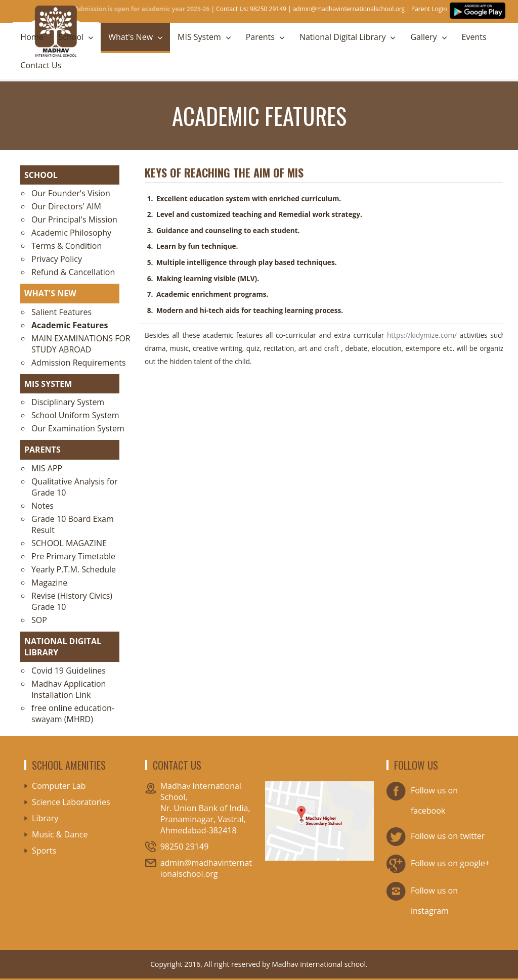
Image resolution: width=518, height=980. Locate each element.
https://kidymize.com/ (422, 335)
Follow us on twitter (436, 837)
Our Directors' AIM (66, 206)
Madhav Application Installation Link (69, 689)
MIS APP (47, 468)
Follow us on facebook (422, 798)
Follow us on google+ (438, 864)
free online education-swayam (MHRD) (73, 714)
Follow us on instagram (422, 898)
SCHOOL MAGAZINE (69, 543)
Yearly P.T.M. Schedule (74, 569)
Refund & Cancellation (73, 272)
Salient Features (61, 312)
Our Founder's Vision (71, 193)
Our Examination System (78, 428)
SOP (39, 620)
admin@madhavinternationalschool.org (349, 9)
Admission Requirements (79, 363)
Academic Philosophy (71, 233)
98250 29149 (185, 847)
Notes (42, 506)
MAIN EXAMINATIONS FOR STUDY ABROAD (81, 344)
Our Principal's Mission (74, 219)
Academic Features (70, 325)
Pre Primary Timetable (73, 556)
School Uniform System (75, 415)
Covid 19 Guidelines (69, 671)
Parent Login (429, 9)
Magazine (49, 583)
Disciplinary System (68, 402)
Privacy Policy (57, 259)
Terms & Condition (67, 246)
